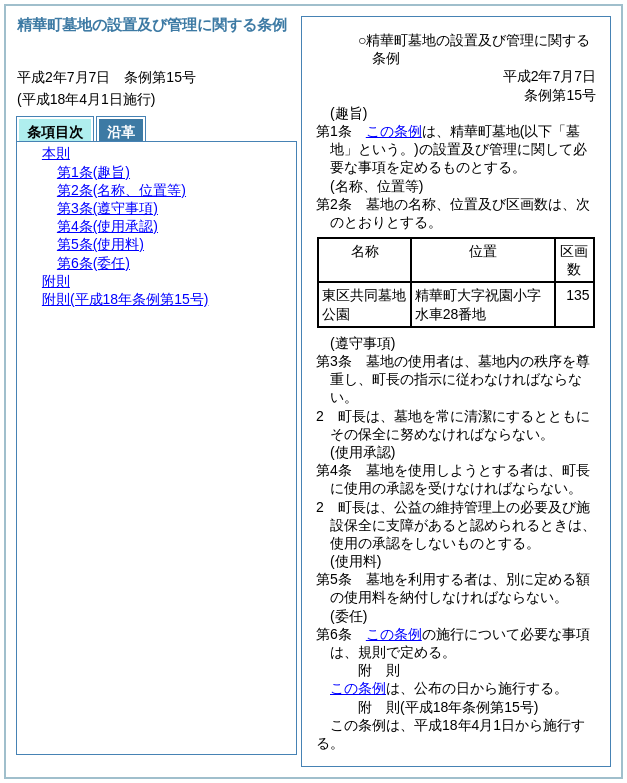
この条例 (394, 131)
